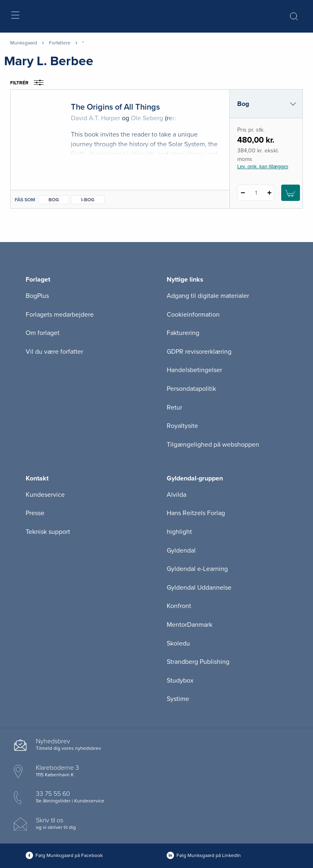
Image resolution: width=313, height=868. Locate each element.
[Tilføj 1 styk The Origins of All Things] (269, 193)
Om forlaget (43, 333)
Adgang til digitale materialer (208, 296)
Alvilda (176, 495)
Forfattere (60, 43)
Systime (178, 699)
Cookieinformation (193, 315)
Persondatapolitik (191, 389)
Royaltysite (182, 426)
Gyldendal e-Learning (197, 569)
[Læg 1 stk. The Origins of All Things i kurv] (291, 193)
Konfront (179, 606)
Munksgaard (24, 43)
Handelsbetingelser (194, 370)
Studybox (180, 681)
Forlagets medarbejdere (60, 315)
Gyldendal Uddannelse (199, 588)
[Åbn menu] (15, 17)
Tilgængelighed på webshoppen (213, 445)
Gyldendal (181, 551)
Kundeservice (45, 495)
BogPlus (37, 296)
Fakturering (183, 333)
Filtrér (30, 83)
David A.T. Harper (96, 118)
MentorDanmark (190, 625)
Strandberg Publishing (198, 662)
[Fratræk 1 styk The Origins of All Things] (243, 193)
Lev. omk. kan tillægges (263, 167)
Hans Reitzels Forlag (196, 513)
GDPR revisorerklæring (199, 352)
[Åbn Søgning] (294, 16)
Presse (35, 513)
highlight (179, 532)
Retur (174, 408)
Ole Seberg (147, 118)
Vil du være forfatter (54, 352)
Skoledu (178, 643)
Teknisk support (48, 532)
